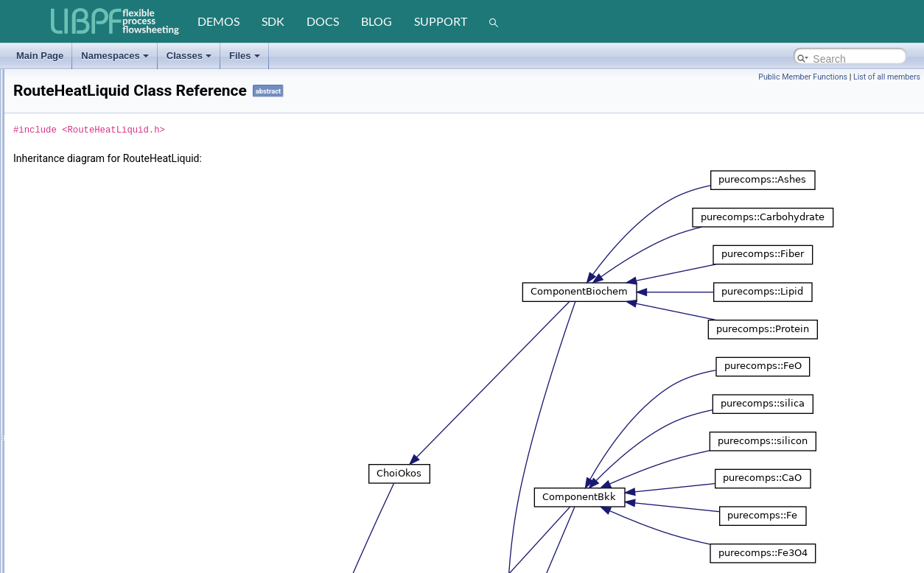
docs (323, 21)
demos (218, 21)
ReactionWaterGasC (77, 107)
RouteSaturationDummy (84, 549)
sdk (273, 21)
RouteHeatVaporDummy (85, 478)
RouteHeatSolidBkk (75, 390)
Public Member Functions (803, 77)
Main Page (40, 56)
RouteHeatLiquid (70, 319)
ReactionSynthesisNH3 (82, 89)
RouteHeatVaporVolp (78, 496)
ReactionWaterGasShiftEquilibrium (105, 142)
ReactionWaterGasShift (83, 124)
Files (245, 56)
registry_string (64, 248)
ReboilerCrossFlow (74, 177)
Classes (189, 56)
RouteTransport (67, 566)
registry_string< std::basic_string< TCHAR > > (127, 266)
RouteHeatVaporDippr (80, 460)
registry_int (59, 231)
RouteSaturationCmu (78, 531)
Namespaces (115, 56)
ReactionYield (64, 160)
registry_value (64, 284)
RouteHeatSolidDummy (83, 407)
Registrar (55, 213)
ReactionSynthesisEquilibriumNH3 (104, 71)
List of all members (887, 77)
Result (49, 301)
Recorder (55, 195)
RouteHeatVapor (70, 425)
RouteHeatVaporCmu (79, 443)
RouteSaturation (69, 513)
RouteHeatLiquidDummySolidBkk (102, 354)
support (441, 21)
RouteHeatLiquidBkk (77, 337)
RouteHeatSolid (68, 372)
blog (377, 21)
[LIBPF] (116, 21)
